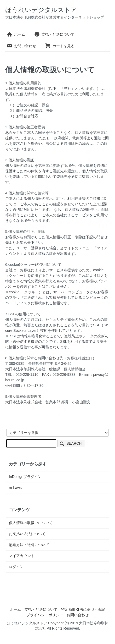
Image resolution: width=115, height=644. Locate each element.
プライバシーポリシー (45, 615)
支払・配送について (54, 34)
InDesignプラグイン (25, 477)
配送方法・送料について (29, 545)
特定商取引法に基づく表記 (83, 609)
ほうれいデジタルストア (41, 10)
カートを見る (60, 46)
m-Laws (15, 488)
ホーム (16, 34)
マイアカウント (22, 556)
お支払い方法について (27, 534)
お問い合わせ (21, 46)
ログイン (16, 567)
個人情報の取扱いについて (31, 523)
